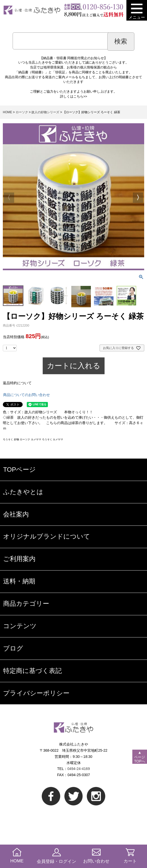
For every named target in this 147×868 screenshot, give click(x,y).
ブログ (13, 648)
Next (138, 198)
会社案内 (16, 514)
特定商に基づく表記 (32, 671)
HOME (7, 112)
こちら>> (80, 97)
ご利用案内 (19, 559)
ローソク (22, 112)
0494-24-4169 (79, 769)
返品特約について (17, 383)
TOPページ (19, 470)
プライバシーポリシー (36, 693)
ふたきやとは (23, 492)
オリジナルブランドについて (47, 536)
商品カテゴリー (26, 604)
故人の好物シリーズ (45, 112)
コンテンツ (20, 626)
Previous (9, 198)
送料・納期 (19, 581)
